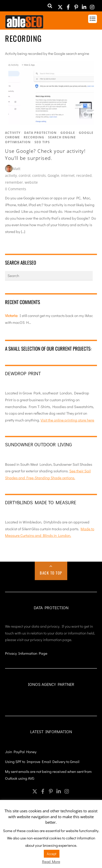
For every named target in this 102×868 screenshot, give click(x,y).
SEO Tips (42, 142)
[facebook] (68, 5)
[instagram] (92, 5)
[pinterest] (76, 5)
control (25, 175)
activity (11, 175)
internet (68, 175)
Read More (51, 861)
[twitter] (60, 5)
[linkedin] (84, 5)
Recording (34, 137)
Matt (16, 169)
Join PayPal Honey (21, 752)
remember (14, 182)
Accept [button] (52, 854)
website (31, 182)
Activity (13, 133)
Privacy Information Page (26, 653)
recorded (84, 175)
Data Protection (40, 133)
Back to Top (51, 573)
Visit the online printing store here (67, 420)
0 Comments (16, 189)
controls (39, 175)
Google (68, 133)
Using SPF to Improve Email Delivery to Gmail (42, 761)
